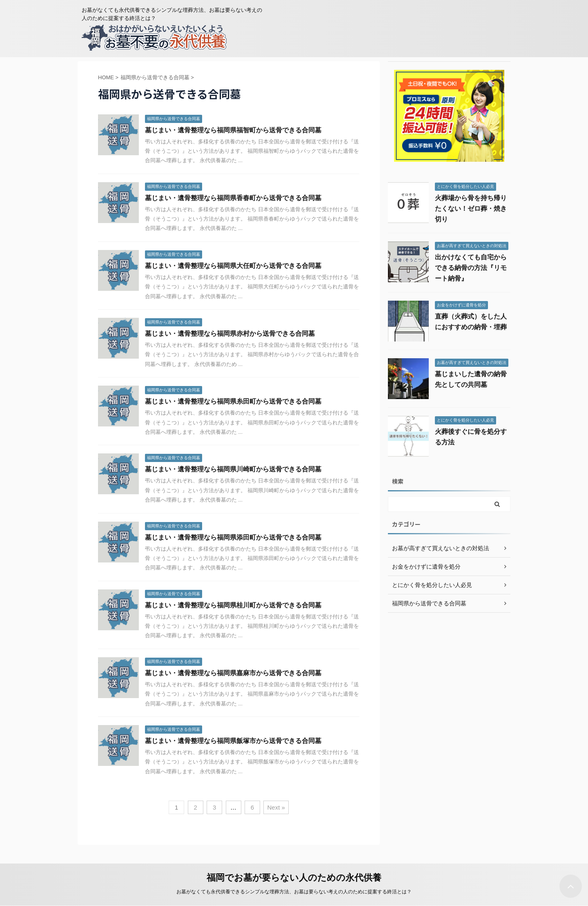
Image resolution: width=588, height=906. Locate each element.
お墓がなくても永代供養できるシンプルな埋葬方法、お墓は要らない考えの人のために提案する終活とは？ (294, 892)
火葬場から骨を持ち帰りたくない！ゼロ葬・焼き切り (471, 209)
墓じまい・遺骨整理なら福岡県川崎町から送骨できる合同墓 (233, 469)
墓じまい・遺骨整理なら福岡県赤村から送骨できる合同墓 (230, 334)
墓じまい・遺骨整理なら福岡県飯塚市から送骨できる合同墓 (233, 741)
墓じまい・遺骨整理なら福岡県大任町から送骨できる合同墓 (233, 266)
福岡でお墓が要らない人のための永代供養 (294, 878)
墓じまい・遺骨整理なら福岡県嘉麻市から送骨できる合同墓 (233, 673)
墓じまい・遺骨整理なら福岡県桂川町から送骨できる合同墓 (233, 605)
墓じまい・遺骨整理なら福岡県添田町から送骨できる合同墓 (233, 537)
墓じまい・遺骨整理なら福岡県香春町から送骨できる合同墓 (233, 198)
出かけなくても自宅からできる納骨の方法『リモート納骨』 (471, 268)
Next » (276, 807)
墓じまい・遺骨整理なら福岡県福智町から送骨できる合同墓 (233, 130)
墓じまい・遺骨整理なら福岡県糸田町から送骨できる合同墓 (233, 401)
